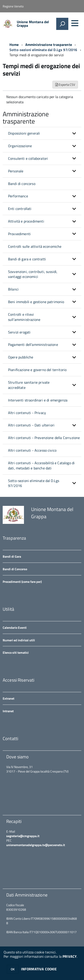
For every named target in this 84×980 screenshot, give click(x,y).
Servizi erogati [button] (19, 332)
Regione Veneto (13, 6)
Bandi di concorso (22, 184)
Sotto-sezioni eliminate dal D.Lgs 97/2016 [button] (34, 483)
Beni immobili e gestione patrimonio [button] (36, 302)
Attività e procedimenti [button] (26, 221)
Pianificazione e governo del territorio (37, 370)
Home (14, 45)
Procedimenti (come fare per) (22, 582)
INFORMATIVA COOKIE (39, 969)
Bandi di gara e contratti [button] (27, 259)
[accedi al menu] (75, 23)
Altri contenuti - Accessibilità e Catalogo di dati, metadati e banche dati (41, 465)
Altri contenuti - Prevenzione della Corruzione (44, 438)
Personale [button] (16, 171)
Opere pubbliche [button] (21, 357)
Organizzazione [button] (20, 146)
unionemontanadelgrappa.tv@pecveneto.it (36, 845)
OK (13, 969)
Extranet (9, 698)
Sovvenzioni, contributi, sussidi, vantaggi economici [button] (33, 274)
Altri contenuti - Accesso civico (32, 450)
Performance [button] (18, 196)
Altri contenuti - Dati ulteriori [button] (31, 425)
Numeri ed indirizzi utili (19, 640)
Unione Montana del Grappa (33, 24)
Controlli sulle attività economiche (35, 246)
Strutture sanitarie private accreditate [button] (29, 385)
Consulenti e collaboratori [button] (28, 158)
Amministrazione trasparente (49, 45)
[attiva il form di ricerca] (62, 24)
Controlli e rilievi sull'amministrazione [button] (24, 317)
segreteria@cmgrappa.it (23, 836)
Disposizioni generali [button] (24, 133)
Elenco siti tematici (16, 652)
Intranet (8, 711)
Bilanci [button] (13, 289)
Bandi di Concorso (15, 569)
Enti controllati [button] (20, 209)
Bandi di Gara (12, 556)
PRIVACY (70, 956)
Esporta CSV (65, 84)
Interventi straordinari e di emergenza (38, 400)
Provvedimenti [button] (19, 234)
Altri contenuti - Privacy (27, 413)
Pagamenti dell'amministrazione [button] (33, 345)
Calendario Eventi (15, 627)
